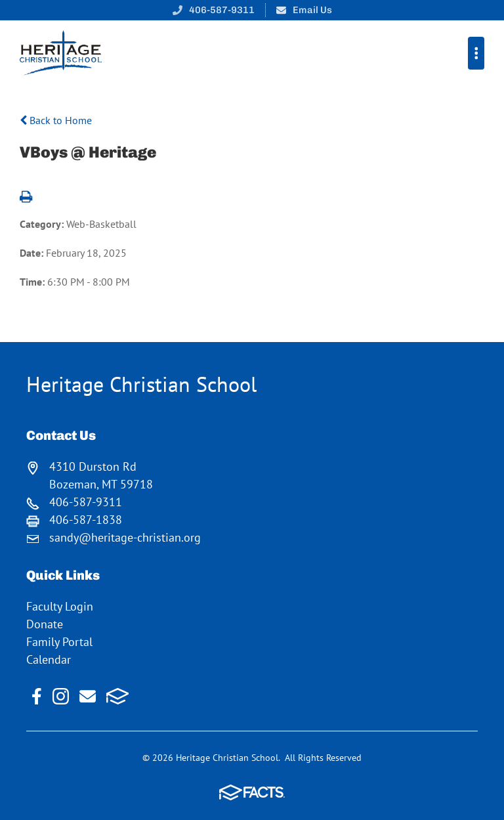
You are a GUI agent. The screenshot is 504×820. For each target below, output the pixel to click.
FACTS (118, 696)
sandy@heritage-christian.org (125, 537)
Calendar (49, 659)
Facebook (37, 696)
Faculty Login (60, 606)
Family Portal (59, 642)
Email (88, 696)
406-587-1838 (86, 520)
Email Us (312, 10)
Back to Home (56, 120)
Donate (45, 624)
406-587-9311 (222, 10)
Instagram (61, 696)
